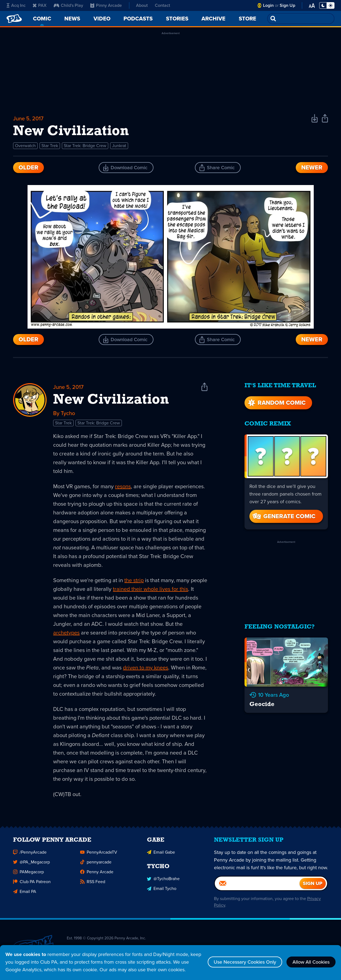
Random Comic (276, 403)
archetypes (66, 633)
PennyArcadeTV (99, 854)
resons (123, 486)
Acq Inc (16, 5)
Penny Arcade (97, 873)
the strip (134, 580)
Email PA (25, 893)
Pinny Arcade (106, 5)
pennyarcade (96, 863)
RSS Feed (93, 883)
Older (28, 167)
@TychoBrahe (163, 880)
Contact (162, 5)
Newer (312, 167)
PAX (40, 5)
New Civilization (111, 400)
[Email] (257, 885)
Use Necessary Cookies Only (245, 962)
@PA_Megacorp (31, 863)
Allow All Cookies (311, 962)
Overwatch (25, 146)
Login (268, 5)
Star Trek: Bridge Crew (85, 146)
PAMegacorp (28, 873)
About (142, 5)
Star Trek (50, 146)
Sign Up (287, 5)
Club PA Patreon (32, 883)
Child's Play (68, 5)
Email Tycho (162, 890)
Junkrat (119, 146)
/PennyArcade (30, 854)
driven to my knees (146, 668)
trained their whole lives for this (150, 589)
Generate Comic (283, 516)
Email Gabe (161, 854)
